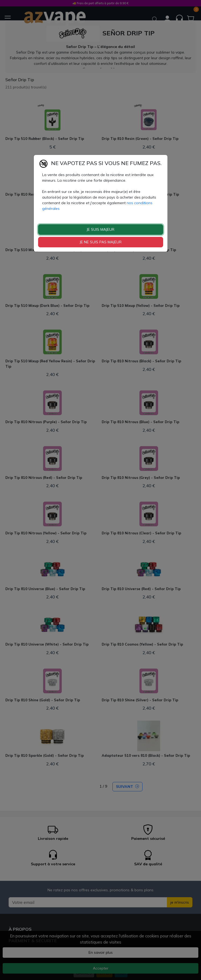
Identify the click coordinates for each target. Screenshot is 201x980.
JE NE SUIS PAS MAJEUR (101, 242)
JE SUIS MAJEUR (100, 229)
